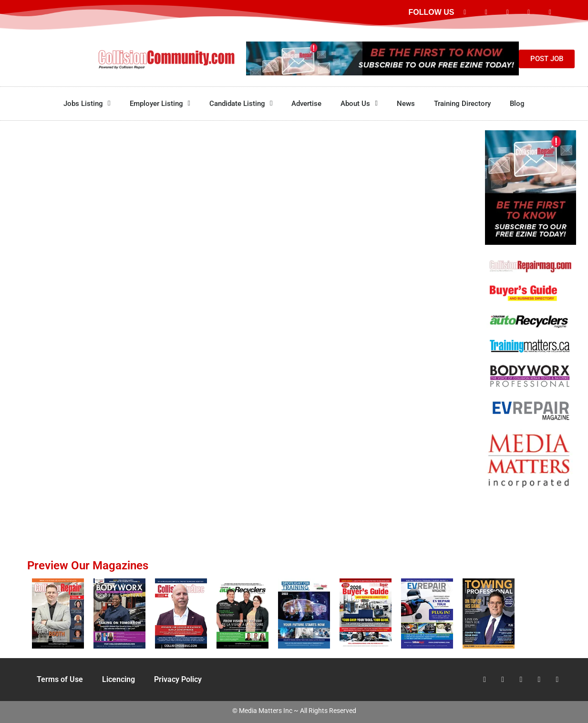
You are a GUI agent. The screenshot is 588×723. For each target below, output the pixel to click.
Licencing (119, 679)
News (406, 104)
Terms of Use (60, 679)
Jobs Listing (87, 103)
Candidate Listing (241, 103)
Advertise (306, 104)
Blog (517, 104)
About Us (359, 103)
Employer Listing (160, 103)
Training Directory (462, 104)
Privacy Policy (178, 679)
